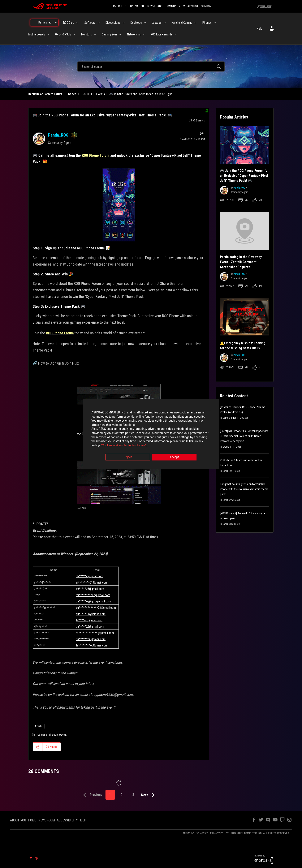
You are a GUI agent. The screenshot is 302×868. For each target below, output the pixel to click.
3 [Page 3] (133, 795)
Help (260, 29)
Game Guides (229, 418)
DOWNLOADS (155, 6)
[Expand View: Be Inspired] (56, 23)
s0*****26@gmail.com (90, 589)
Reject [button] (128, 457)
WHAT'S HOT (191, 6)
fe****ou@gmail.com (89, 620)
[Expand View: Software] (99, 23)
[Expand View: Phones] (215, 23)
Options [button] (201, 134)
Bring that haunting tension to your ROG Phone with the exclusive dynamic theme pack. (244, 489)
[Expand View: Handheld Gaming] (195, 23)
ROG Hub (86, 94)
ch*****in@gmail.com (90, 576)
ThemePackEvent (58, 735)
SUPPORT (207, 6)
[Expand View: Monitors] (95, 34)
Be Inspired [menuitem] (45, 22)
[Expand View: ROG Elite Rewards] (176, 34)
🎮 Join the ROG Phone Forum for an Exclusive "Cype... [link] (142, 94)
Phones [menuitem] (207, 23)
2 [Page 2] (122, 795)
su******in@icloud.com (91, 614)
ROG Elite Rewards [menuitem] (161, 34)
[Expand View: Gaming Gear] (120, 34)
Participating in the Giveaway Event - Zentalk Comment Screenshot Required (241, 262)
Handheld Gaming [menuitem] (182, 23)
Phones (71, 94)
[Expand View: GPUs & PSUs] (74, 34)
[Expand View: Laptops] (165, 23)
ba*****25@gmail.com (90, 627)
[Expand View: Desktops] (145, 23)
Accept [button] (174, 457)
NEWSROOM (47, 820)
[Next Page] (149, 795)
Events (101, 94)
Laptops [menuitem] (157, 23)
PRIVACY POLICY (219, 833)
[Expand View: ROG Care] (77, 23)
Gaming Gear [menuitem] (109, 34)
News (225, 471)
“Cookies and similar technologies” (124, 445)
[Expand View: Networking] (144, 34)
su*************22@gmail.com (96, 608)
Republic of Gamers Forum (45, 94)
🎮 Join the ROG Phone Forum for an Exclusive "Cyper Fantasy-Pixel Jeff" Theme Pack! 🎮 (102, 115)
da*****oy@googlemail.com (93, 601)
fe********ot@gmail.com (92, 645)
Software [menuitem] (90, 23)
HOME (32, 820)
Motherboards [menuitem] (37, 34)
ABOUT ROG (18, 820)
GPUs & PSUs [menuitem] (63, 34)
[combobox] (151, 66)
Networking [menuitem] (134, 34)
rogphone (42, 735)
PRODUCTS (120, 6)
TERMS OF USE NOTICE (195, 833)
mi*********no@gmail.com (93, 595)
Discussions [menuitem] (113, 23)
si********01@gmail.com (92, 583)
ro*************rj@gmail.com (95, 633)
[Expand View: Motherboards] (48, 34)
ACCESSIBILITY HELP (72, 820)
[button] (119, 205)
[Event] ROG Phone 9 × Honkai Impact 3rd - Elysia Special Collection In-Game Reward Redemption (244, 436)
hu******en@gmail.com (91, 639)
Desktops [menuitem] (136, 23)
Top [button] (36, 858)
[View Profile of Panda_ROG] (58, 135)
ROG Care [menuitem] (69, 23)
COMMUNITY (173, 6)
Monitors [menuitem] (87, 34)
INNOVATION (137, 6)
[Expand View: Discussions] (124, 23)
